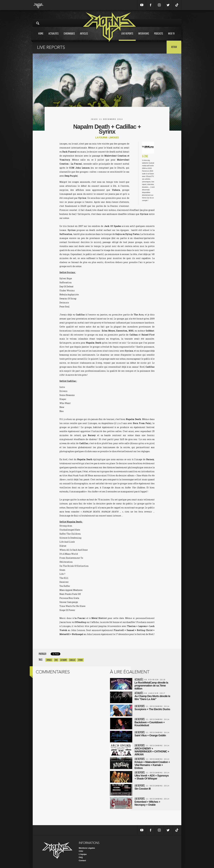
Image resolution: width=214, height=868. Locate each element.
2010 (56, 660)
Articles (84, 36)
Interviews (144, 36)
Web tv (171, 36)
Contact (82, 860)
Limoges (49, 660)
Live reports (127, 36)
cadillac (72, 660)
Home (41, 36)
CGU (81, 851)
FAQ (81, 857)
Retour (174, 47)
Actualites (53, 36)
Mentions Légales (87, 848)
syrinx (80, 660)
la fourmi (64, 660)
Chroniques (69, 36)
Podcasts (159, 36)
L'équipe (83, 854)
